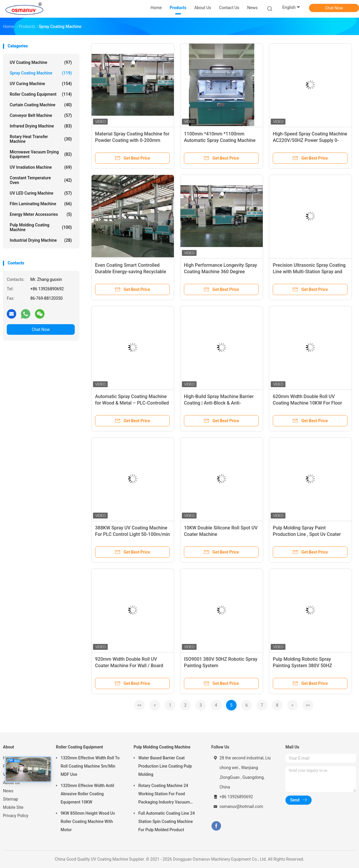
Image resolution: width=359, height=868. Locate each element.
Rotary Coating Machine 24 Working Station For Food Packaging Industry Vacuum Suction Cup (164, 795)
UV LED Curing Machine (41, 193)
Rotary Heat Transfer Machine (41, 139)
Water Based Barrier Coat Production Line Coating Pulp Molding (165, 766)
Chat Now (334, 8)
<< (139, 705)
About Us (11, 783)
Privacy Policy (16, 816)
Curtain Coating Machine (41, 105)
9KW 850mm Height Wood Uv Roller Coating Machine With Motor (88, 821)
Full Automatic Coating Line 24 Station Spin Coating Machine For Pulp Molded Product (167, 821)
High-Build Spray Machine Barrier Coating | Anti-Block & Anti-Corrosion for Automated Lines (219, 403)
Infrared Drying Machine (41, 126)
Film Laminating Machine (41, 204)
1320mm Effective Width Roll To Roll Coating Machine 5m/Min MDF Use (90, 766)
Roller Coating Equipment (41, 94)
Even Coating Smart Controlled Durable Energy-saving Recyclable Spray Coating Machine (131, 272)
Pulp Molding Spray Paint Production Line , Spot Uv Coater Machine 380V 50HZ (307, 534)
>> (308, 705)
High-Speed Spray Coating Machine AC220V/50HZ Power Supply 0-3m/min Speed (310, 140)
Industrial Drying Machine (41, 240)
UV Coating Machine (41, 62)
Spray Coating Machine (41, 73)
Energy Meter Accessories (41, 214)
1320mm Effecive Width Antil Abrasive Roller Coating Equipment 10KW (87, 794)
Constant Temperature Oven (41, 180)
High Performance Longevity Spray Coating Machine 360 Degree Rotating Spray (220, 272)
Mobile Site (13, 807)
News (8, 791)
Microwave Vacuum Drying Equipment (41, 154)
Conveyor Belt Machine (41, 115)
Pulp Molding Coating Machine (41, 227)
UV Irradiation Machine (41, 167)
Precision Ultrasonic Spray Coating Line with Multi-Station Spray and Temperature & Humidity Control (309, 272)
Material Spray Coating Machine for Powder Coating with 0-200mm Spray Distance (132, 140)
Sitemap (10, 799)
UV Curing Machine (41, 84)
